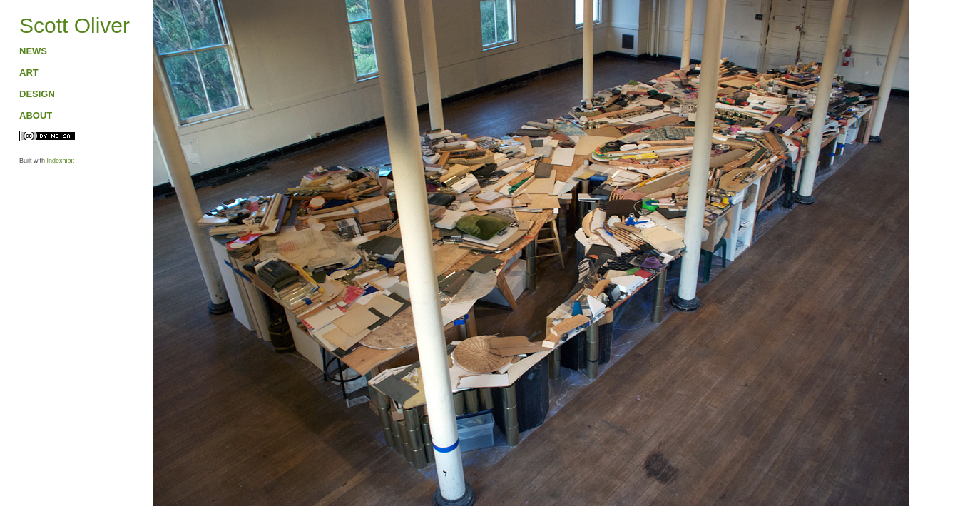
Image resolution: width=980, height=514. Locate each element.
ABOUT (36, 115)
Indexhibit (61, 161)
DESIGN (37, 94)
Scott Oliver (75, 25)
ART (29, 72)
